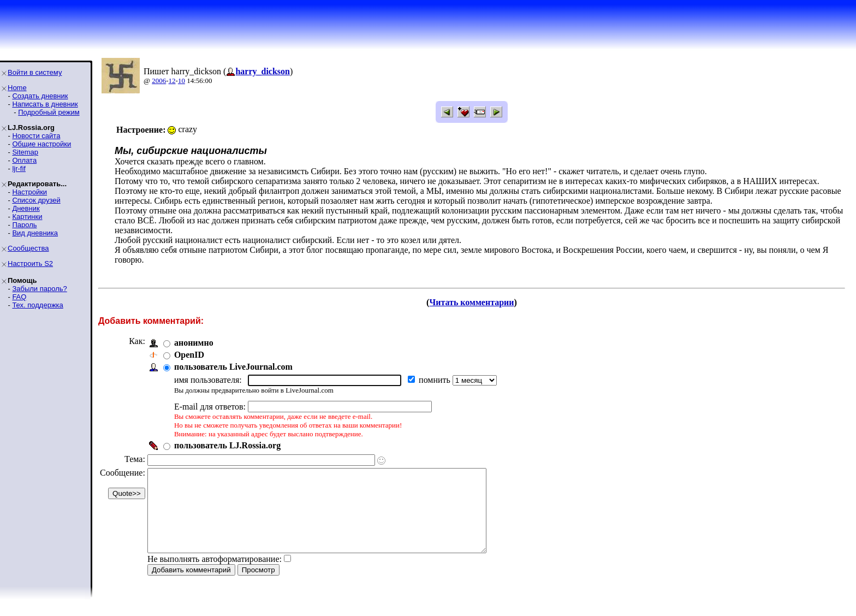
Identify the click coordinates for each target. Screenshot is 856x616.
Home (17, 88)
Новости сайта (36, 136)
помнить (436, 380)
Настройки (29, 192)
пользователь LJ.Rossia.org (227, 445)
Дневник (26, 208)
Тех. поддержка (37, 305)
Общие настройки (41, 144)
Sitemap (25, 152)
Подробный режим (49, 112)
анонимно (194, 343)
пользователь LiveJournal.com (233, 367)
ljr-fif (19, 168)
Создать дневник (40, 96)
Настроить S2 (30, 263)
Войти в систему (35, 72)
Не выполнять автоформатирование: (215, 575)
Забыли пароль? (39, 289)
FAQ (19, 297)
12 (172, 81)
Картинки (27, 217)
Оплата (24, 160)
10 (182, 81)
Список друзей (36, 200)
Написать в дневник (45, 104)
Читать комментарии (471, 302)
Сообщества (28, 248)
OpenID (189, 355)
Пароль (24, 225)
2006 (159, 81)
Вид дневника (35, 233)
